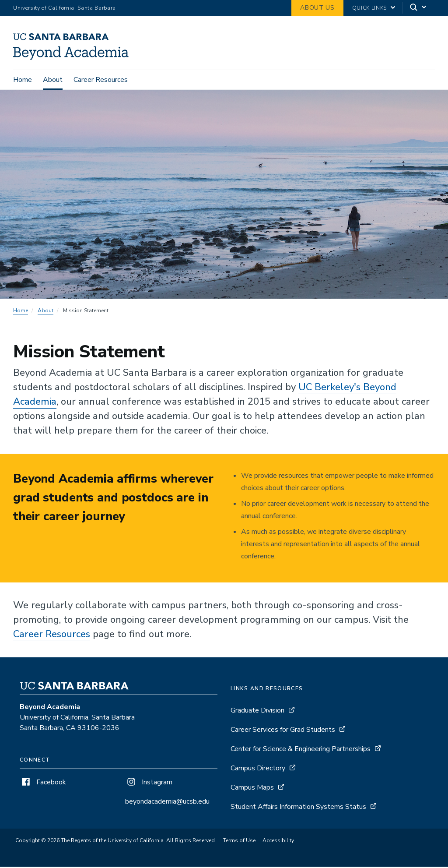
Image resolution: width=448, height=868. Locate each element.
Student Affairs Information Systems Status (298, 808)
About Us (317, 8)
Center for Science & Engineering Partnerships (301, 750)
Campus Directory (258, 769)
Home (23, 80)
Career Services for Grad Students (283, 731)
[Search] (419, 8)
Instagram (149, 783)
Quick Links (369, 8)
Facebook (43, 783)
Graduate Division (257, 712)
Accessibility (278, 842)
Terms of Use (239, 842)
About (53, 80)
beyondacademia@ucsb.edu (167, 803)
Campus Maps (252, 789)
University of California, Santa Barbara (65, 8)
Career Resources (101, 80)
